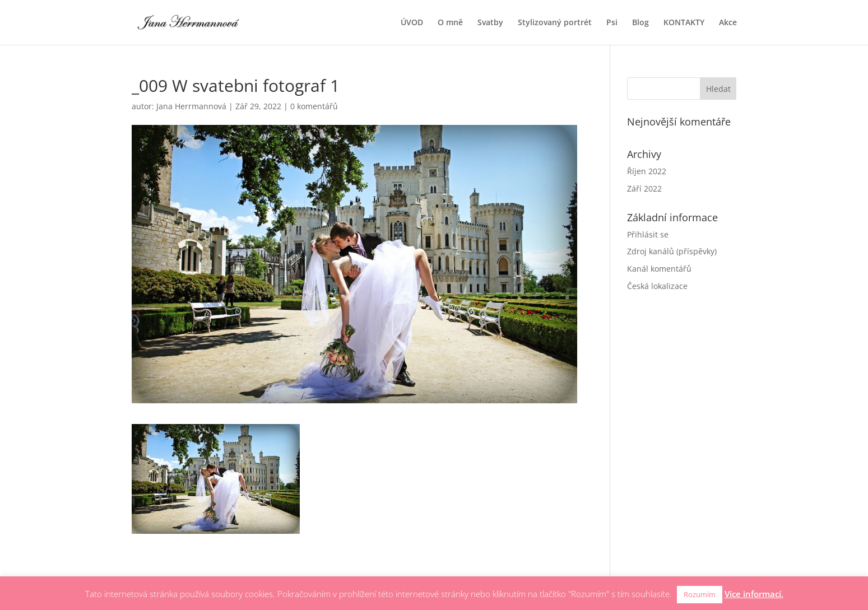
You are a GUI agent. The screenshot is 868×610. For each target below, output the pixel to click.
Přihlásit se (648, 234)
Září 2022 (644, 188)
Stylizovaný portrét (555, 23)
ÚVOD (412, 23)
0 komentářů (314, 106)
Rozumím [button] (700, 594)
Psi (612, 23)
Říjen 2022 (647, 171)
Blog (640, 23)
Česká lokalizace (657, 286)
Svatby (490, 23)
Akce (728, 23)
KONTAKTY (684, 23)
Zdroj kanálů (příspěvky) (672, 251)
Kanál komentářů (659, 269)
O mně (450, 23)
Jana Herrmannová (191, 106)
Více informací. (754, 594)
